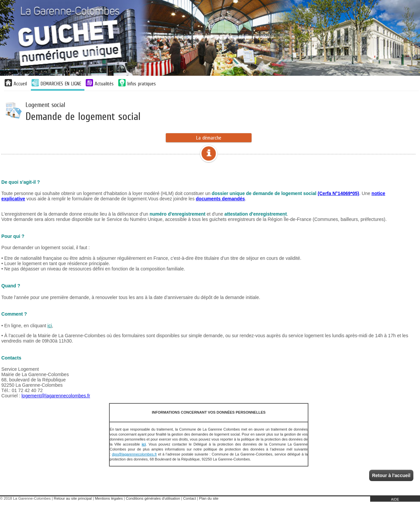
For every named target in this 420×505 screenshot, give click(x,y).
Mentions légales (109, 498)
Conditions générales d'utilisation (153, 498)
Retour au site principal (73, 498)
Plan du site (209, 498)
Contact (190, 498)
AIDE (395, 499)
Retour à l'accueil (391, 475)
